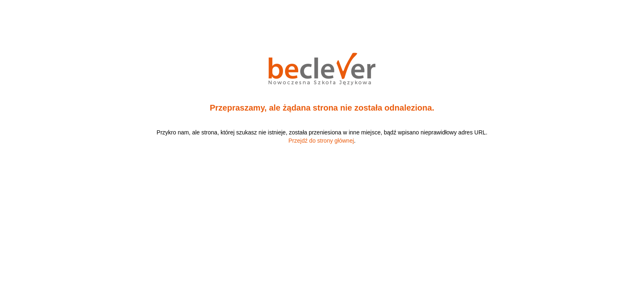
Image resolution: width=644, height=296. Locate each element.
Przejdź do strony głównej (321, 141)
